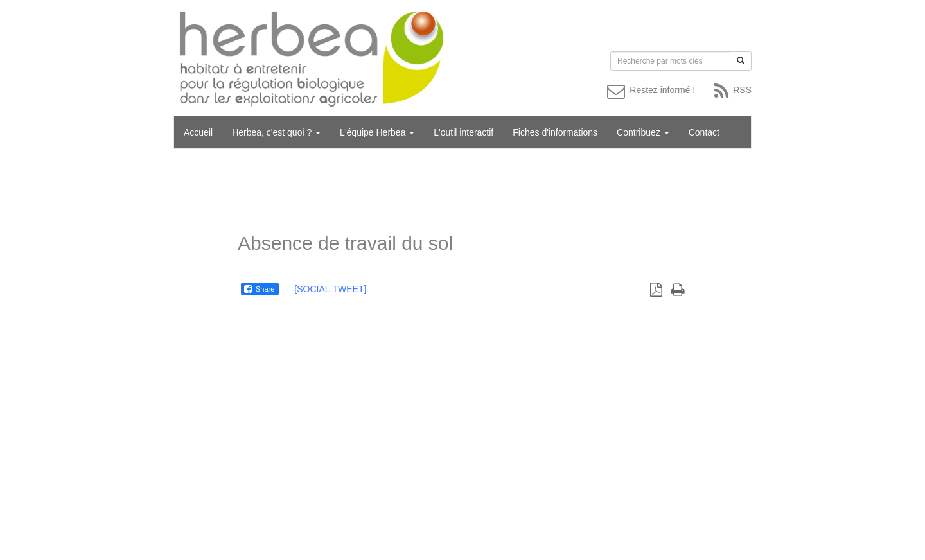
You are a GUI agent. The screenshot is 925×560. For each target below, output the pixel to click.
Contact (704, 132)
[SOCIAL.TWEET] (330, 289)
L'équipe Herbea (377, 132)
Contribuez (643, 132)
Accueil (198, 132)
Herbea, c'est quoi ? (276, 132)
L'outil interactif (463, 132)
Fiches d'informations (555, 132)
